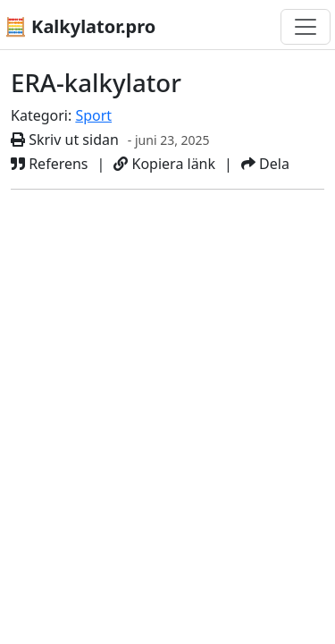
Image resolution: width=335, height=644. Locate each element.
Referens (50, 164)
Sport (93, 115)
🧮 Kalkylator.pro (80, 26)
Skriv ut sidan (65, 140)
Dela (265, 164)
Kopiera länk (164, 164)
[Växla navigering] (306, 27)
